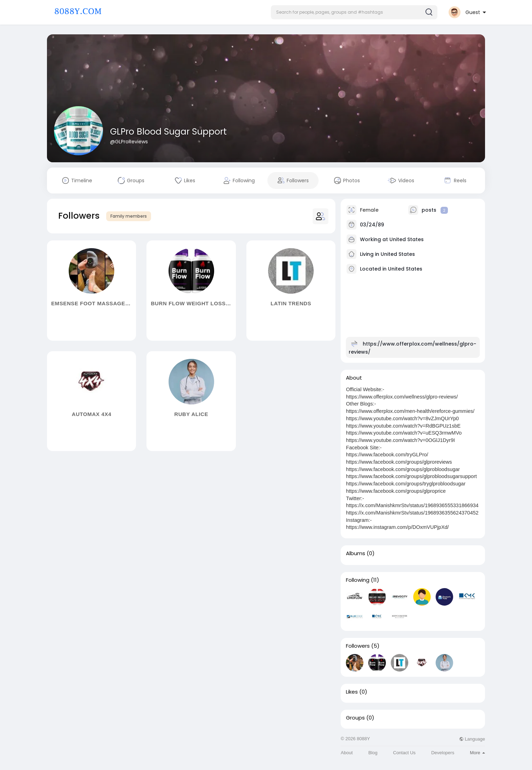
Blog (373, 753)
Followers (358, 646)
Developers (443, 753)
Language (472, 739)
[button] (354, 12)
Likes (352, 692)
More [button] (478, 753)
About (347, 753)
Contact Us (404, 753)
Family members (129, 216)
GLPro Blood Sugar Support (168, 132)
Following (358, 580)
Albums (356, 553)
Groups (355, 718)
